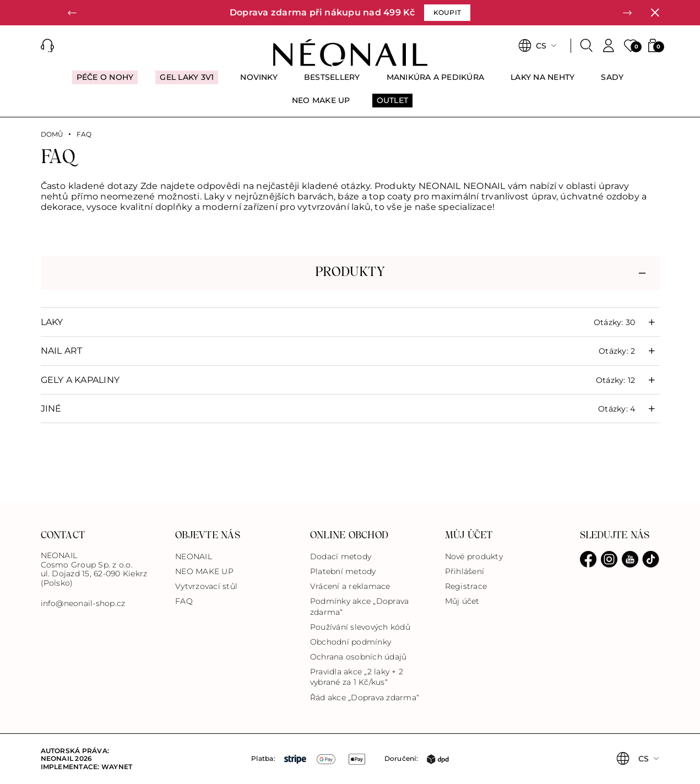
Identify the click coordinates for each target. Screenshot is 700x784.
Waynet (117, 767)
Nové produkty (474, 556)
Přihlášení (465, 571)
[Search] (587, 46)
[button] (73, 13)
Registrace (466, 586)
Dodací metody (341, 556)
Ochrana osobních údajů (358, 657)
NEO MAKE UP (204, 571)
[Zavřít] (655, 13)
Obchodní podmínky (351, 642)
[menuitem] (105, 82)
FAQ (184, 601)
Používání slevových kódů (360, 627)
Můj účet (462, 601)
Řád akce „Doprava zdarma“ (365, 698)
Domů (52, 134)
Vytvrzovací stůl (206, 586)
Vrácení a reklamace (350, 586)
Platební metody (343, 571)
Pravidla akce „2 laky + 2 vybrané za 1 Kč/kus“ (357, 677)
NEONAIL (194, 556)
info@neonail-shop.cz (83, 604)
